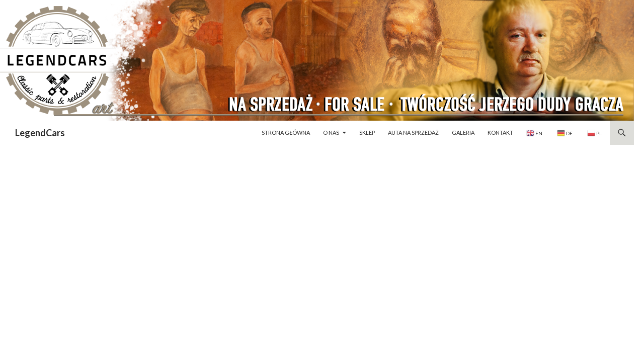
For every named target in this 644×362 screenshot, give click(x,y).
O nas (331, 132)
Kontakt (500, 132)
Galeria (463, 132)
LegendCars (40, 133)
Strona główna (286, 132)
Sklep (367, 132)
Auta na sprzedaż (413, 132)
